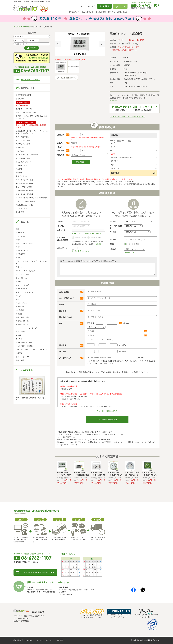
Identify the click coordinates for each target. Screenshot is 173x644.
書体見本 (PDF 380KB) (93, 233)
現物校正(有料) (94, 238)
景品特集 (19, 173)
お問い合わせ (122, 12)
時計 (29, 27)
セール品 (19, 339)
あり (77, 248)
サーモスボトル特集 (23, 158)
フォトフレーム (21, 278)
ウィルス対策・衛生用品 (25, 346)
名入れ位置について (68, 78)
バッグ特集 (20, 151)
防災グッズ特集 (21, 176)
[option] (80, 44)
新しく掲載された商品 (31, 80)
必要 (136, 244)
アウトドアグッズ (22, 285)
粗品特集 (19, 169)
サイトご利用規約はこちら (107, 411)
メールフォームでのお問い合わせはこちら (38, 572)
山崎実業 (19, 353)
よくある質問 (101, 12)
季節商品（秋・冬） (23, 324)
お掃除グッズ (21, 307)
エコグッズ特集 (21, 208)
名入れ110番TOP (20, 27)
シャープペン (21, 236)
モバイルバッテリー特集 (25, 180)
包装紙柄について (131, 252)
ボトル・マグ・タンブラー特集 (27, 155)
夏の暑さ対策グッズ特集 (25, 183)
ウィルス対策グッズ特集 (25, 191)
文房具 (18, 258)
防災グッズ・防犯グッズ (25, 292)
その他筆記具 (21, 254)
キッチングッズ (21, 303)
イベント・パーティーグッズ (26, 328)
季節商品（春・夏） (23, 321)
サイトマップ (90, 6)
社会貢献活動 (27, 370)
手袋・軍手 (20, 360)
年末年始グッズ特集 (23, 144)
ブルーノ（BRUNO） (24, 357)
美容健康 (19, 314)
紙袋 (18, 299)
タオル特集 (20, 148)
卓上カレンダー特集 (23, 140)
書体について (81, 221)
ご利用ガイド (74, 12)
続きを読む (114, 100)
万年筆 (18, 247)
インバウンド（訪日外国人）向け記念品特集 (32, 198)
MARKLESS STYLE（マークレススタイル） (32, 350)
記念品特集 (20, 99)
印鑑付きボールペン (23, 251)
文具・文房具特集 (22, 137)
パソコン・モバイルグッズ (25, 271)
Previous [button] (58, 44)
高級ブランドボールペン (25, 243)
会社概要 (60, 640)
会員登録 (106, 6)
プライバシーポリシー (45, 640)
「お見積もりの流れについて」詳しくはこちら (127, 117)
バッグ (18, 296)
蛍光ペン (19, 240)
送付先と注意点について (81, 251)
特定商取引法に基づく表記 (23, 640)
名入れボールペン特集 (24, 109)
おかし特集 (20, 212)
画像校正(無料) (79, 238)
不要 (127, 244)
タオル (18, 281)
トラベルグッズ (21, 289)
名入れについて (87, 12)
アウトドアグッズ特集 (24, 187)
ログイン (122, 6)
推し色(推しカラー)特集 (24, 205)
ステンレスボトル (22, 274)
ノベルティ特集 (21, 165)
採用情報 (112, 12)
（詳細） (99, 244)
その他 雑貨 (20, 310)
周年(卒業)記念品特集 (24, 95)
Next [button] (102, 44)
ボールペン (20, 233)
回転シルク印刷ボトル (24, 162)
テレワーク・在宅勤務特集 (25, 201)
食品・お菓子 (21, 332)
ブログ (81, 6)
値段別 (18, 335)
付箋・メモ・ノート (23, 267)
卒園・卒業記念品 (22, 317)
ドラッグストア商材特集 (25, 194)
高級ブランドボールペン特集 (26, 112)
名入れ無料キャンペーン (25, 342)
